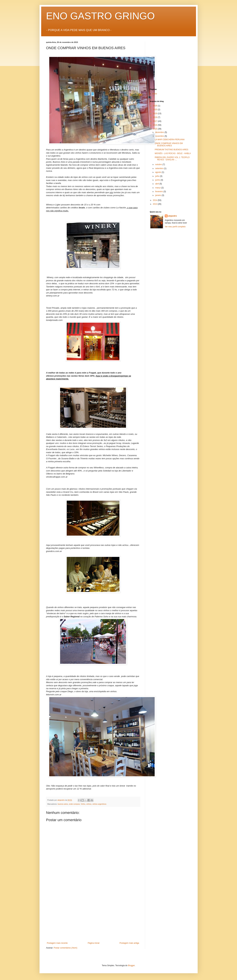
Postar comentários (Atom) (65, 948)
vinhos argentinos (99, 804)
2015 (155, 129)
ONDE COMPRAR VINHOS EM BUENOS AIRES (169, 145)
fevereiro (159, 192)
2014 (155, 200)
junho (158, 180)
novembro (160, 136)
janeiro (158, 195)
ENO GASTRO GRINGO (100, 16)
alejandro (173, 216)
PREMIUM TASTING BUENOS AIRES (171, 150)
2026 (155, 106)
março (158, 188)
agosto (158, 172)
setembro (160, 168)
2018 (155, 117)
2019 (155, 113)
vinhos (89, 804)
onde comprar (74, 804)
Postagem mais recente (57, 943)
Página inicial (94, 943)
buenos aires (63, 804)
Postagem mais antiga (129, 943)
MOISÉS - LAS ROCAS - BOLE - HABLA (173, 153)
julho (158, 176)
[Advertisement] (93, 917)
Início (155, 94)
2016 (155, 125)
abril (157, 184)
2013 (155, 204)
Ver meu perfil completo (175, 227)
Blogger (131, 965)
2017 (155, 121)
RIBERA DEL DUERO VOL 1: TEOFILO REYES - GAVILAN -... (172, 159)
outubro (159, 164)
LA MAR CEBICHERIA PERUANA (170, 140)
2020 (155, 110)
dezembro (160, 132)
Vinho (83, 804)
